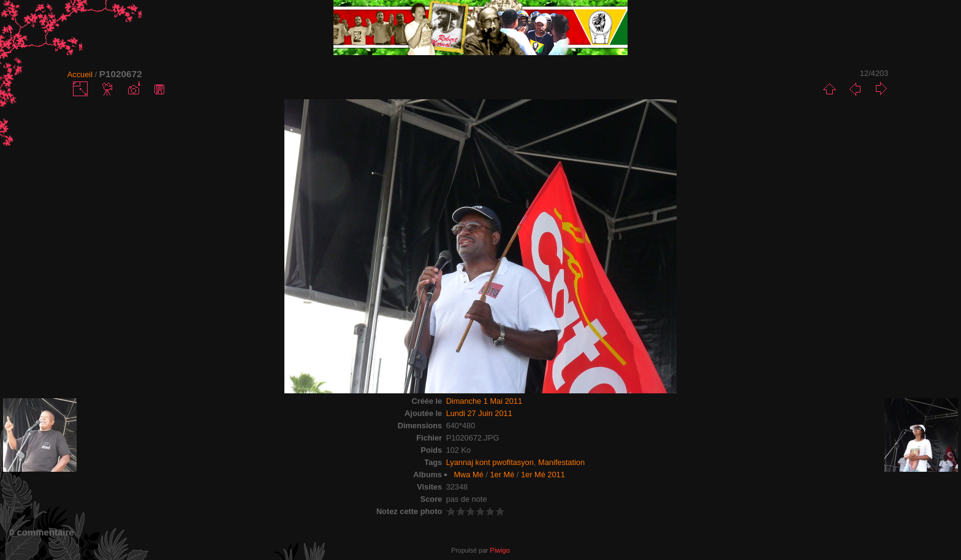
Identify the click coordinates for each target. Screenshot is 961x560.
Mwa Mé (468, 475)
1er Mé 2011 (543, 475)
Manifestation (561, 462)
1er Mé (502, 475)
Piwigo (499, 550)
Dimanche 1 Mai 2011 (484, 401)
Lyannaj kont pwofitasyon (490, 462)
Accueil (80, 74)
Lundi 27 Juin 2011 (479, 413)
